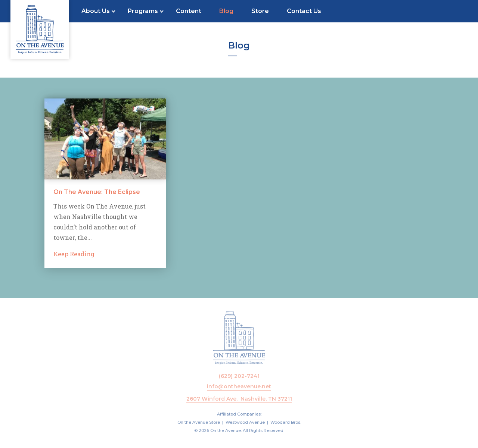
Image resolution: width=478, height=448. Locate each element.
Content (189, 11)
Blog (226, 11)
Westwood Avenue (245, 422)
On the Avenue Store (199, 422)
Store (260, 11)
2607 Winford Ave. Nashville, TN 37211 (239, 399)
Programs (143, 11)
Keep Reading (74, 254)
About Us (96, 11)
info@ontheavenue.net (239, 386)
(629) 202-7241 (239, 376)
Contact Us (304, 11)
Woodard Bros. (286, 422)
